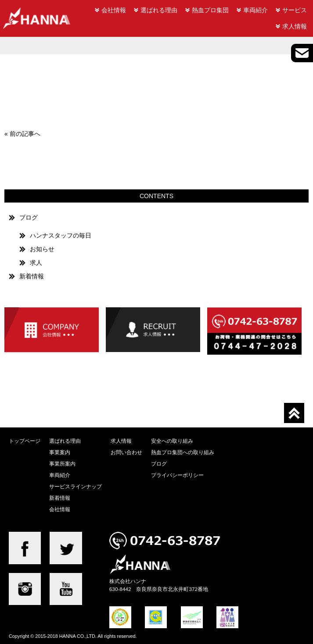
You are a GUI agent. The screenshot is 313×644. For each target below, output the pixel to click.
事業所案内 (62, 464)
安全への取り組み (172, 441)
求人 (36, 263)
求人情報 (295, 26)
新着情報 (32, 276)
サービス (295, 10)
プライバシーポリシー (177, 475)
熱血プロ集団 (210, 10)
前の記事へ (25, 134)
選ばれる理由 (159, 10)
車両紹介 (255, 10)
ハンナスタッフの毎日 (61, 235)
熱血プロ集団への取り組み (183, 452)
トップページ (25, 441)
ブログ (29, 217)
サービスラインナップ (76, 486)
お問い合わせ (126, 452)
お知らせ (42, 249)
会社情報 (114, 10)
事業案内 (60, 452)
